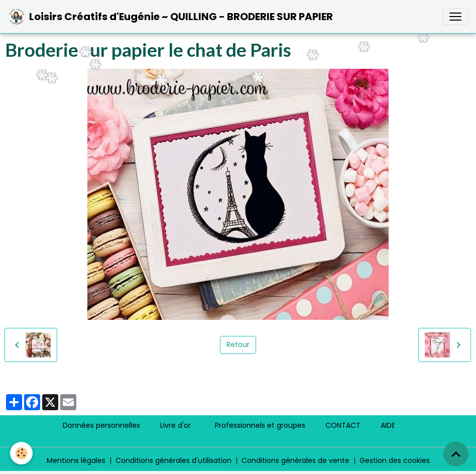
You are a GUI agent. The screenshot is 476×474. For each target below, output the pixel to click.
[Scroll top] (456, 454)
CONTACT (343, 425)
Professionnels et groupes (260, 425)
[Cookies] (21, 453)
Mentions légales (76, 460)
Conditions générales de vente (295, 460)
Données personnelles (101, 425)
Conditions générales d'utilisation (173, 460)
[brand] (170, 17)
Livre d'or (175, 425)
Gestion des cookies (395, 460)
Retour (238, 344)
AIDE (388, 425)
